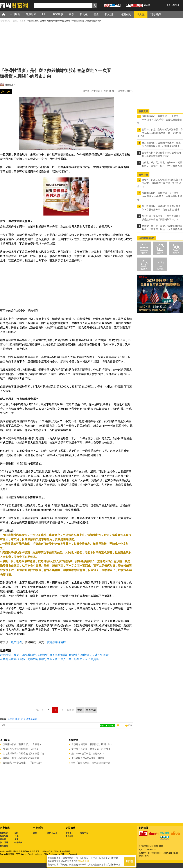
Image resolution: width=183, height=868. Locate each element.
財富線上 (9, 85)
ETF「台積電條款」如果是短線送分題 (91, 763)
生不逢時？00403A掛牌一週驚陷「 (89, 758)
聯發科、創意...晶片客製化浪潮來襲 (21, 758)
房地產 (3, 839)
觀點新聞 (4, 833)
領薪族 (144, 253)
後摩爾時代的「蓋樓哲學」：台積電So (22, 744)
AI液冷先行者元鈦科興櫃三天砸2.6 (20, 749)
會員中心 (70, 833)
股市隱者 (16, 642)
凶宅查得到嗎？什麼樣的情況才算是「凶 (23, 753)
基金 (16, 839)
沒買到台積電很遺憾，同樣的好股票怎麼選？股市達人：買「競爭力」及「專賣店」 (51, 659)
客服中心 (84, 833)
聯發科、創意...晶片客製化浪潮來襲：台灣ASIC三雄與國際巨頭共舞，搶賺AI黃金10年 (160, 133)
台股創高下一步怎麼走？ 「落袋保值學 (22, 763)
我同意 (129, 861)
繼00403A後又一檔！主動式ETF (88, 753)
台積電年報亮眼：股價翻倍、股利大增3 (91, 744)
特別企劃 (18, 843)
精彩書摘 (4, 846)
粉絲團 (147, 5)
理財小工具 (52, 833)
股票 (16, 836)
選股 (35, 833)
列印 (130, 725)
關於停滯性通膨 (56, 642)
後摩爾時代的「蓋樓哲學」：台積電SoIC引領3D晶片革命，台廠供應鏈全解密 (160, 120)
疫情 (23, 719)
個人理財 (4, 843)
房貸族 (160, 253)
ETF (16, 833)
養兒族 (176, 253)
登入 (178, 5)
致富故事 (4, 836)
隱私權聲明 (83, 861)
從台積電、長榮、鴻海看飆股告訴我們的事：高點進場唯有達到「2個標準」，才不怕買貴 (54, 655)
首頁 (6, 14)
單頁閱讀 (91, 710)
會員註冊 (171, 5)
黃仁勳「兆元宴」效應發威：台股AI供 (91, 749)
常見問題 (70, 836)
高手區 (160, 269)
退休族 (144, 269)
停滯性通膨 (32, 719)
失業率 (11, 719)
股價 (17, 719)
